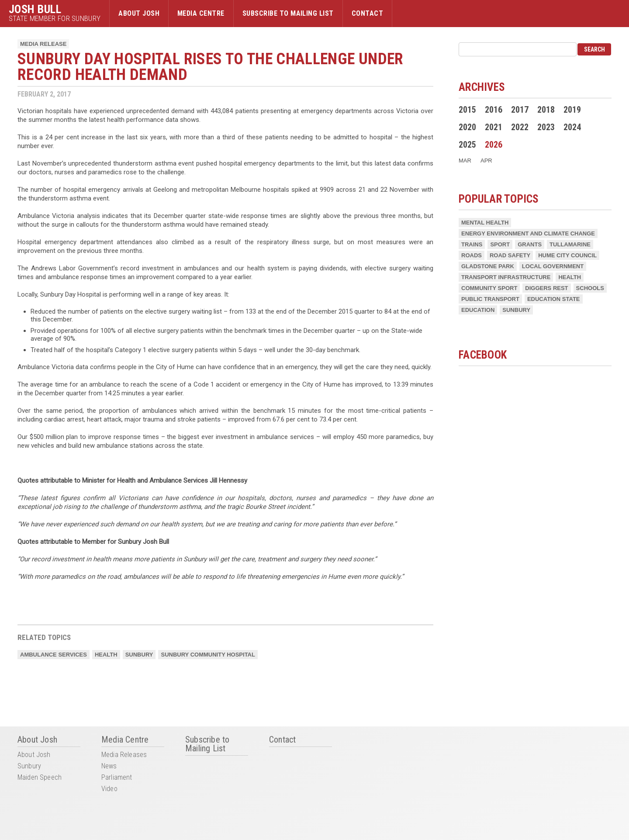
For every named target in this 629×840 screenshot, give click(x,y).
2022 (520, 127)
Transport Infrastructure (506, 277)
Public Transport (490, 299)
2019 (572, 110)
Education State (554, 299)
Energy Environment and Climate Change (528, 233)
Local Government (553, 266)
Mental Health (485, 223)
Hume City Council (567, 255)
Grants (530, 244)
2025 (467, 145)
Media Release (43, 44)
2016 (494, 110)
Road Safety (510, 255)
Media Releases (124, 755)
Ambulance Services (54, 655)
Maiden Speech (40, 778)
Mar (465, 161)
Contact (367, 13)
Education (478, 310)
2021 (494, 127)
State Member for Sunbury (55, 19)
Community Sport (489, 288)
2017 (520, 110)
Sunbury (139, 655)
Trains (472, 244)
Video (109, 789)
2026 (494, 145)
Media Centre (201, 13)
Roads (472, 255)
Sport (500, 244)
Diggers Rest (546, 288)
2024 (572, 127)
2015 (467, 110)
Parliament (117, 778)
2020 (467, 127)
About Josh (139, 13)
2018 (546, 110)
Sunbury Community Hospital (208, 655)
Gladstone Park (488, 266)
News (109, 766)
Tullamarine (570, 244)
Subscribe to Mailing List (288, 13)
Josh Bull (35, 9)
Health (106, 655)
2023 (546, 127)
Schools (590, 288)
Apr (486, 161)
